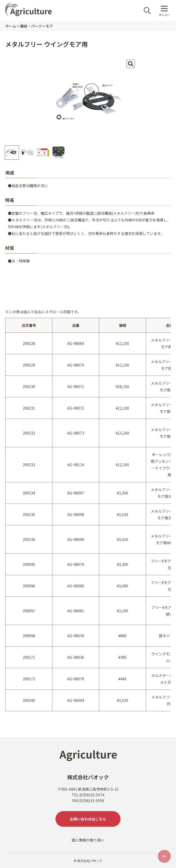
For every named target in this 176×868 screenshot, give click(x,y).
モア (49, 26)
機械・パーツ (31, 26)
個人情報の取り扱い (88, 840)
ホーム (11, 26)
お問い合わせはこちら (88, 819)
